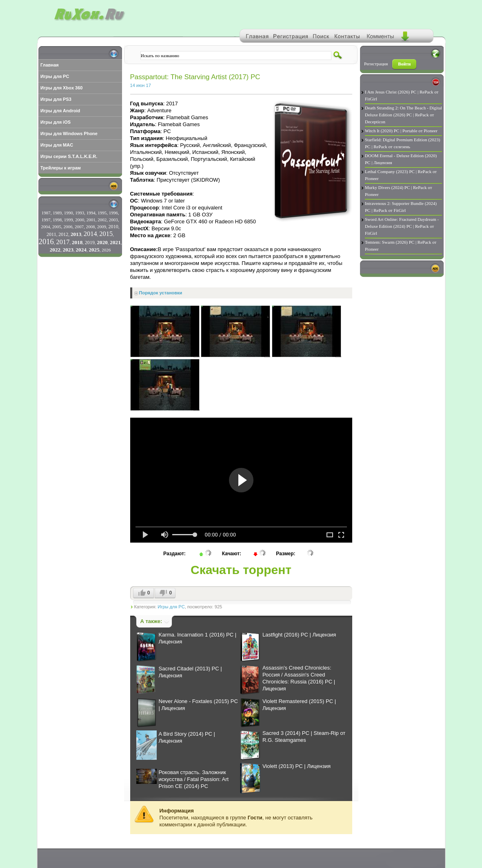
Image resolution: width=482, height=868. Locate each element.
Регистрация (376, 64)
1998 (57, 220)
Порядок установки (161, 293)
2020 (102, 242)
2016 (46, 241)
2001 (91, 220)
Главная (50, 65)
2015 (106, 234)
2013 (76, 234)
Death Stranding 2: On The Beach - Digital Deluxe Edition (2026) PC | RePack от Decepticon (403, 115)
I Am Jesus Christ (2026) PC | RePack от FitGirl (402, 95)
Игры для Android (60, 111)
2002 (102, 220)
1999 (69, 220)
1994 (91, 213)
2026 (106, 250)
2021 (115, 242)
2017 (63, 242)
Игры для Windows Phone (69, 134)
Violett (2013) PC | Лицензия (297, 766)
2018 (77, 242)
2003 (113, 220)
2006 (68, 227)
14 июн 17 (141, 85)
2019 (90, 243)
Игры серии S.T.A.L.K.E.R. (69, 156)
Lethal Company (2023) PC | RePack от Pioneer (401, 175)
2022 (55, 250)
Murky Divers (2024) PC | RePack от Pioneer (399, 191)
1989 (57, 213)
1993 (80, 213)
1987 (46, 213)
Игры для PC (55, 76)
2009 (102, 227)
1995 (102, 213)
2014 (90, 234)
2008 (91, 227)
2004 (46, 227)
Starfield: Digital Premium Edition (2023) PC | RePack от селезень (403, 143)
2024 (81, 250)
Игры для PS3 (56, 99)
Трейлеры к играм (61, 168)
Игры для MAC (57, 145)
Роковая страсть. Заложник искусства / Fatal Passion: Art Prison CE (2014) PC (194, 779)
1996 (113, 213)
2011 (51, 234)
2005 (57, 227)
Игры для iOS (56, 122)
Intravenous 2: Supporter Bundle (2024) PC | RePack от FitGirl (401, 207)
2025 (94, 250)
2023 (68, 250)
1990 (69, 213)
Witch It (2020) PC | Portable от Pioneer (401, 131)
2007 (79, 227)
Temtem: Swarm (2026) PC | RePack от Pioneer (401, 246)
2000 (80, 220)
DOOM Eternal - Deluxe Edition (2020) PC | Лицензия (401, 159)
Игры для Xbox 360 (61, 88)
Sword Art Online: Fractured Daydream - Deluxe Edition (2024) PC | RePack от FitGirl (402, 226)
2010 (113, 227)
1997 (46, 220)
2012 (63, 234)
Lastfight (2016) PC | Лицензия (299, 635)
